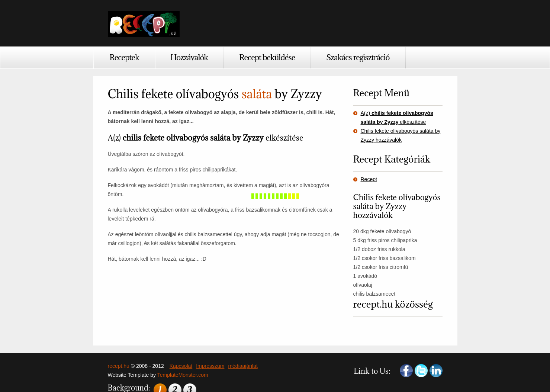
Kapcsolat (181, 366)
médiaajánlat (243, 366)
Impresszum (210, 366)
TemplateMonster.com (183, 375)
